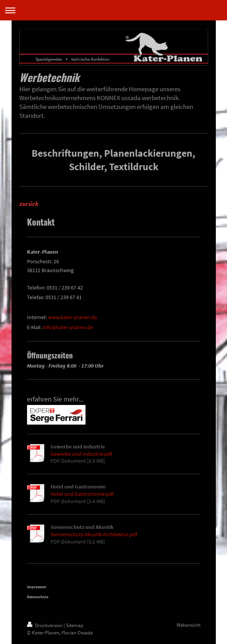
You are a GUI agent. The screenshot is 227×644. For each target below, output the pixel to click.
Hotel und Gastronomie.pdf (82, 494)
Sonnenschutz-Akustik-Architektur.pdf (94, 534)
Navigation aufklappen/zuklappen (113, 10)
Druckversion (45, 625)
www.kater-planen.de (73, 317)
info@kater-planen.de (68, 327)
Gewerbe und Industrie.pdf (81, 454)
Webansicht (188, 625)
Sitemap (75, 625)
